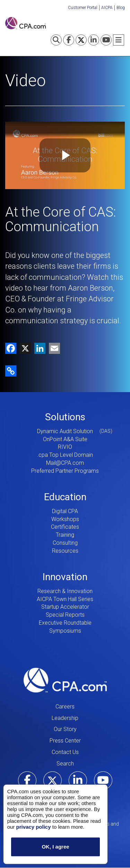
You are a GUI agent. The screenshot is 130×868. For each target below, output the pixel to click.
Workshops (65, 519)
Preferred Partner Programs (65, 471)
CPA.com (65, 680)
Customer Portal (83, 8)
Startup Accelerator (65, 607)
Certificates (65, 527)
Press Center (65, 741)
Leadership (65, 718)
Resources (65, 551)
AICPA (107, 8)
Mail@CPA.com (65, 463)
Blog (121, 8)
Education (65, 497)
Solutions (65, 417)
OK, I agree (55, 847)
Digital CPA (65, 511)
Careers (65, 707)
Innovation (65, 577)
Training (65, 535)
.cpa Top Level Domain (65, 455)
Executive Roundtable (65, 623)
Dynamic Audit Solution (65, 431)
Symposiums (65, 631)
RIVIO (65, 447)
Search (65, 764)
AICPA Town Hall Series (65, 599)
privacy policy (33, 827)
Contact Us (65, 752)
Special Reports (65, 615)
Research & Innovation (65, 591)
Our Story (65, 729)
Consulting (65, 543)
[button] (11, 370)
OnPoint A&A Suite (65, 439)
